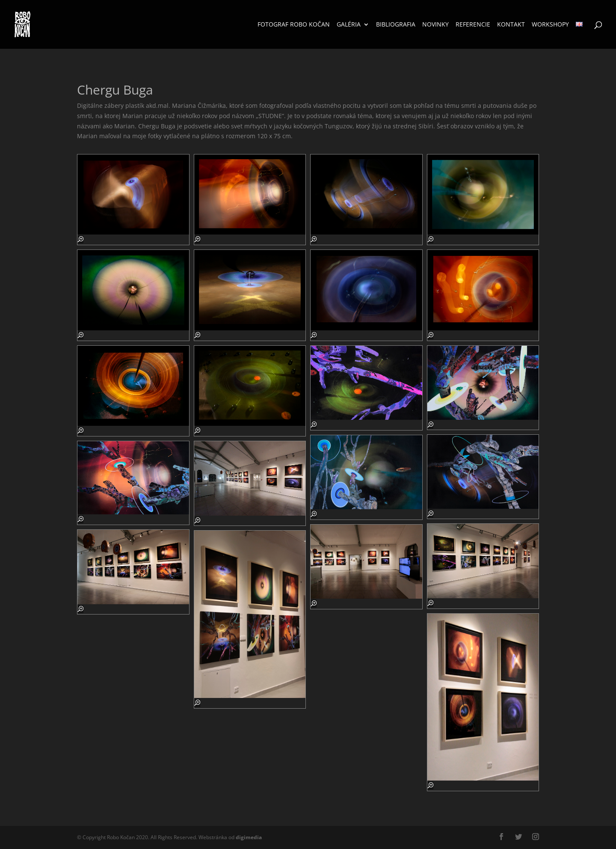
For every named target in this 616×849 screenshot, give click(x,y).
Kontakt (511, 25)
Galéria (349, 25)
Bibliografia (396, 25)
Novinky (435, 25)
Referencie (473, 25)
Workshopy (550, 25)
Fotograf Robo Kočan (294, 25)
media (249, 837)
